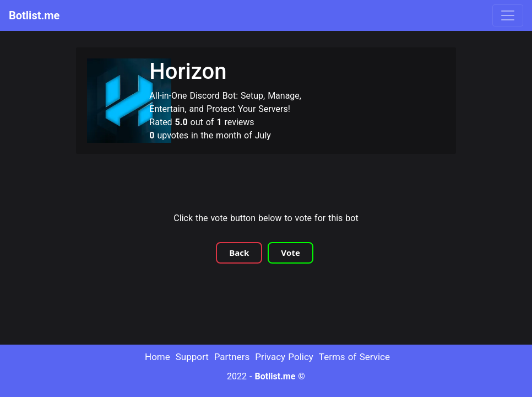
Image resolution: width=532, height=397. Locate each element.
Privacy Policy (284, 357)
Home (158, 357)
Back (239, 253)
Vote (290, 253)
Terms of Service (354, 357)
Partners (232, 357)
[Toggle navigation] (508, 15)
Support (192, 357)
